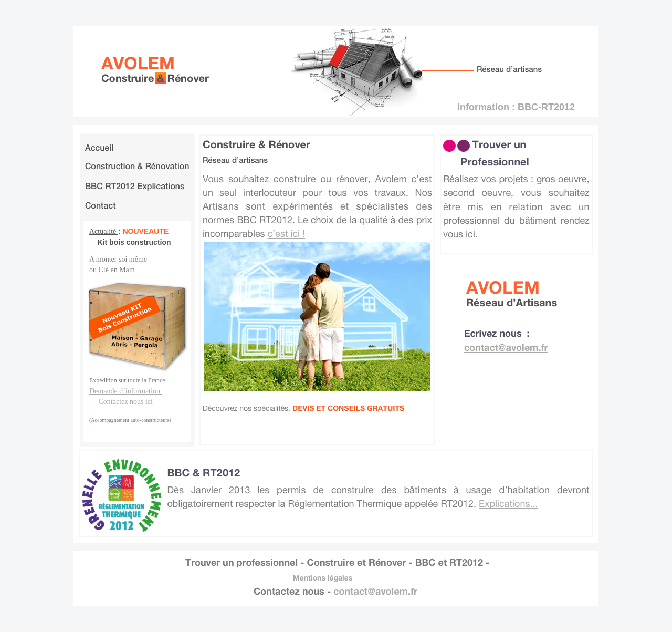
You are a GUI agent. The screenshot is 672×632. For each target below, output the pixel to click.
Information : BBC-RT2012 (516, 107)
